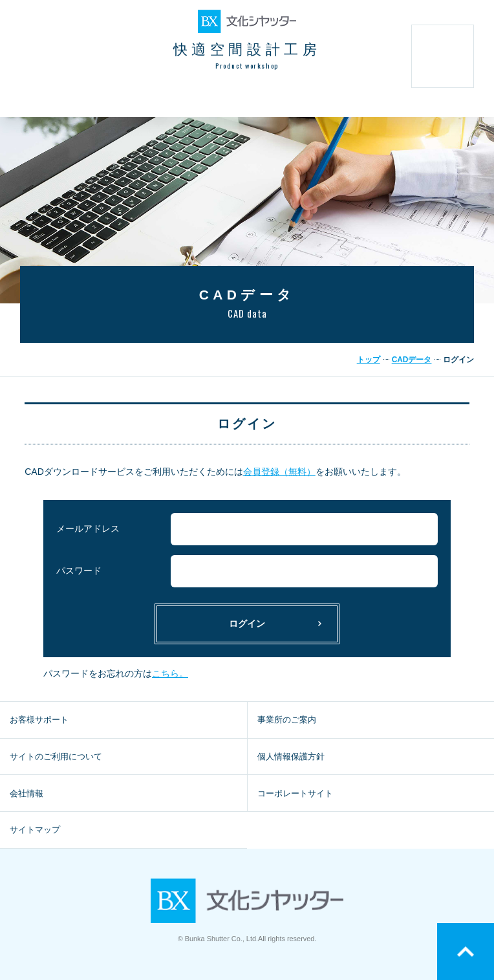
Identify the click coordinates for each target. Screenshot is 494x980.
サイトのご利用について (56, 757)
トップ (369, 360)
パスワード (79, 571)
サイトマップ (35, 830)
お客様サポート (39, 720)
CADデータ (412, 360)
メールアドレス (88, 528)
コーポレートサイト (295, 793)
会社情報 (27, 793)
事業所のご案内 (287, 720)
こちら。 (170, 673)
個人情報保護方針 (291, 757)
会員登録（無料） (279, 472)
